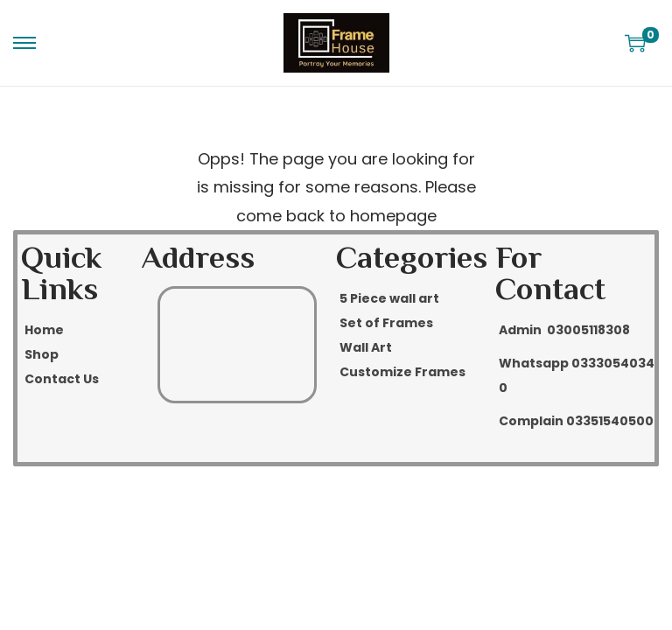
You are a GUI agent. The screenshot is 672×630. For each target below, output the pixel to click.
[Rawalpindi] (237, 345)
